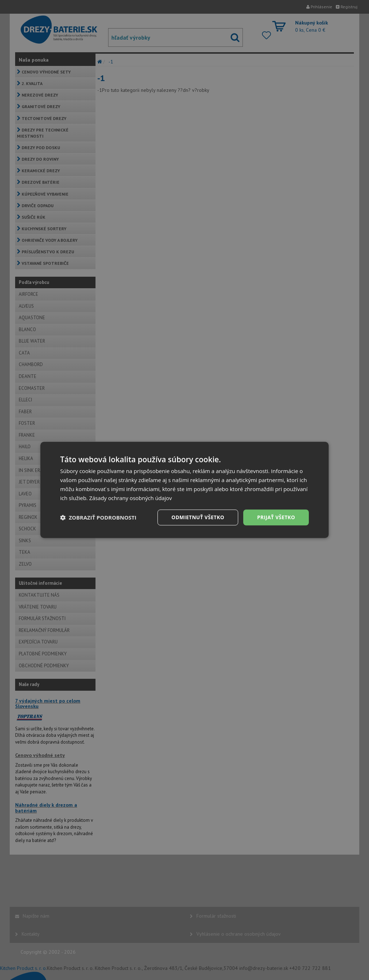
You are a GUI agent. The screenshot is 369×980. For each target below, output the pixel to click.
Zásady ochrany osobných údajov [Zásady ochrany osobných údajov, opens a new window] (131, 498)
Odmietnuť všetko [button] (197, 517)
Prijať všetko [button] (276, 517)
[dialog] (184, 490)
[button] (98, 518)
